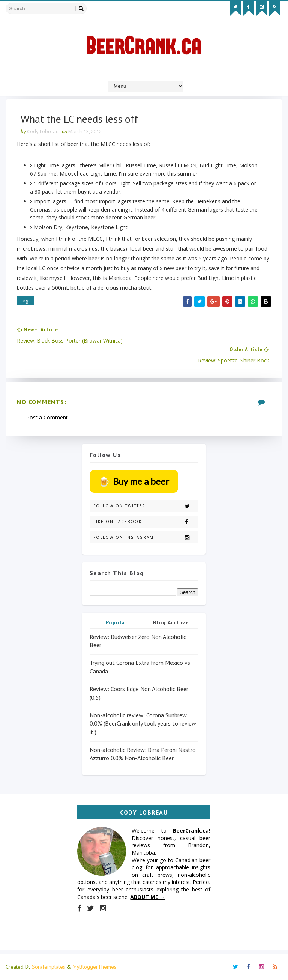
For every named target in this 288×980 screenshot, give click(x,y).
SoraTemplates (49, 967)
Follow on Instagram (146, 537)
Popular (117, 622)
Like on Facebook (146, 522)
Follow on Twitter (146, 506)
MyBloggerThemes (94, 967)
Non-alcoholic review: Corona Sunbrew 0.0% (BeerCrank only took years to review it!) (143, 724)
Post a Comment (47, 417)
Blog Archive (171, 622)
